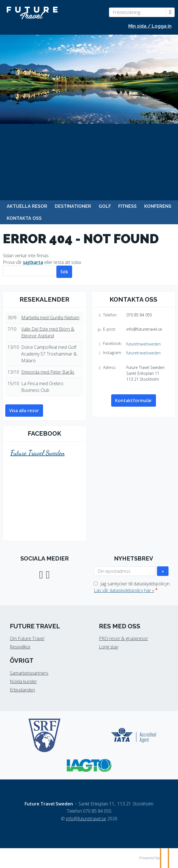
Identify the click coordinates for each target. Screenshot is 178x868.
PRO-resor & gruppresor (124, 638)
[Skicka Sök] (64, 272)
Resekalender (44, 299)
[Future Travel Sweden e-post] (86, 819)
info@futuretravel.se (144, 329)
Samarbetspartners (29, 673)
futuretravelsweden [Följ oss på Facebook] (143, 344)
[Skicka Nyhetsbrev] (163, 571)
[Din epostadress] (125, 571)
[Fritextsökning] (138, 12)
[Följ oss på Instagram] (48, 574)
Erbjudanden (22, 690)
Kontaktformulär (134, 400)
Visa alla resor (24, 411)
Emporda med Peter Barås (48, 372)
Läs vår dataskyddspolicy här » (124, 590)
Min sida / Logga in (150, 26)
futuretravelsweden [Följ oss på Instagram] (143, 353)
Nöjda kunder (23, 681)
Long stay (109, 647)
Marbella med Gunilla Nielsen (50, 318)
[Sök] (30, 271)
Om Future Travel (27, 638)
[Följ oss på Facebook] (41, 574)
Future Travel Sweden (37, 453)
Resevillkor (20, 647)
